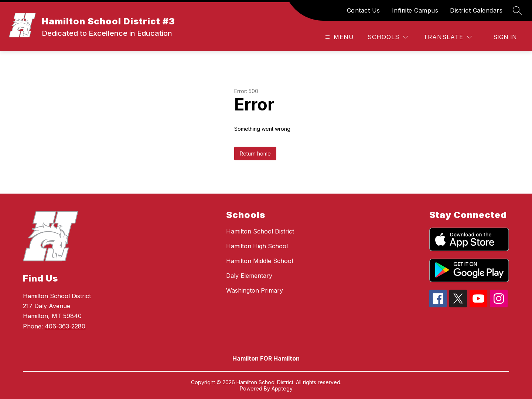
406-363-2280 (65, 326)
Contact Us (364, 10)
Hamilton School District (260, 231)
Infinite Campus (415, 10)
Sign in (505, 37)
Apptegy (282, 388)
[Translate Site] (448, 37)
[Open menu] (339, 37)
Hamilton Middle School (260, 261)
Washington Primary (255, 290)
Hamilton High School (257, 246)
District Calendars (476, 10)
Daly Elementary (249, 276)
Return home (255, 154)
